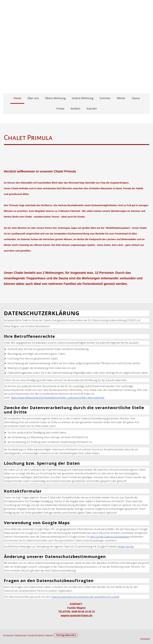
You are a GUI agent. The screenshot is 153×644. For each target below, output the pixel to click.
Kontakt (92, 108)
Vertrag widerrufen (66, 635)
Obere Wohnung (55, 98)
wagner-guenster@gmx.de (76, 615)
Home (17, 98)
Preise (60, 108)
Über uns (33, 98)
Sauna (136, 98)
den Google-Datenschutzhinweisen (110, 537)
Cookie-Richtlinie (36, 635)
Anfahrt (76, 108)
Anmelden (145, 638)
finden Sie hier (126, 546)
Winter (121, 98)
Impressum (8, 635)
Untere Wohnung (83, 98)
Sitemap (49, 635)
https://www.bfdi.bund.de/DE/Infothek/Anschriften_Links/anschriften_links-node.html (58, 398)
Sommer (105, 98)
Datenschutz (21, 635)
